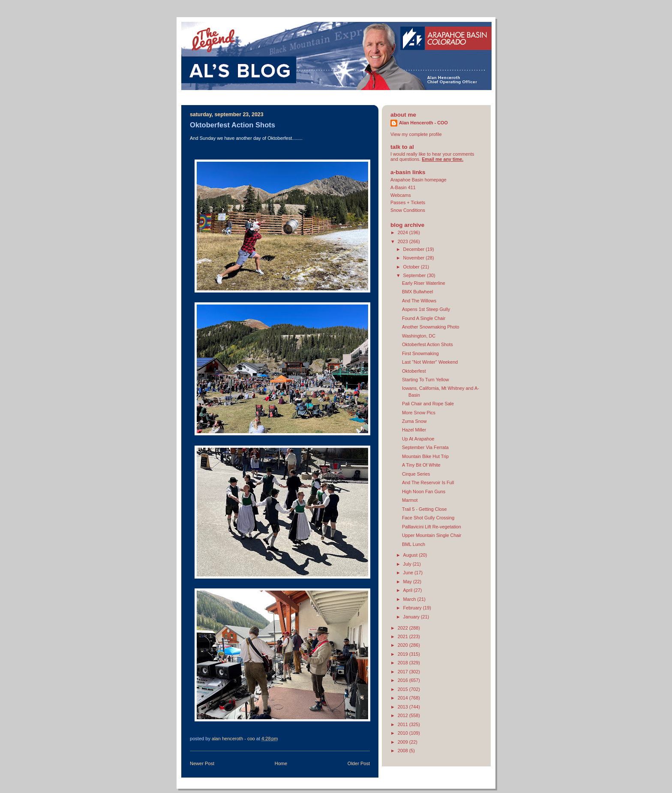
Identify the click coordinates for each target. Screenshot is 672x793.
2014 (403, 698)
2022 (403, 628)
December (415, 249)
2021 (403, 636)
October (412, 267)
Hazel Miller (414, 430)
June (409, 573)
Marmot (410, 500)
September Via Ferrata (425, 447)
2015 (403, 689)
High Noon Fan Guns (424, 491)
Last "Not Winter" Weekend (430, 362)
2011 (403, 724)
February (413, 608)
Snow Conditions (408, 210)
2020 (403, 645)
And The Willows (419, 301)
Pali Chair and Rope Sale (428, 404)
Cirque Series (416, 474)
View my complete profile (416, 134)
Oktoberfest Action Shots (427, 344)
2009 (403, 742)
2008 (403, 751)
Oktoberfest (414, 371)
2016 (403, 680)
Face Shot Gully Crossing (428, 518)
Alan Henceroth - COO (423, 123)
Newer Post (202, 763)
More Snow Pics (419, 413)
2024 (403, 232)
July (408, 564)
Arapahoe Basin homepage (418, 180)
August (411, 555)
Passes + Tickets (408, 202)
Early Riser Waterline (424, 283)
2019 (403, 654)
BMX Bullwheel (418, 292)
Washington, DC (419, 336)
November (415, 258)
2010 (403, 733)
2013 (403, 707)
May (408, 582)
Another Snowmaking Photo (431, 327)
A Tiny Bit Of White (421, 465)
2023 (403, 241)
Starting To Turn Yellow (425, 380)
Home (281, 763)
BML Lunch (414, 544)
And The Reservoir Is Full (428, 482)
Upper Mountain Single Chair (432, 535)
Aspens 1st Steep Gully (426, 309)
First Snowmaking (420, 353)
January (412, 617)
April (409, 590)
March (410, 599)
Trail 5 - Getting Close (424, 509)
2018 (403, 663)
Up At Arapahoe (418, 439)
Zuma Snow (414, 421)
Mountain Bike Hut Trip (425, 456)
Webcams (401, 195)
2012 (403, 715)
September (415, 275)
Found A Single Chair (424, 318)
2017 (403, 672)
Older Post (359, 763)
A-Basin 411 (403, 187)
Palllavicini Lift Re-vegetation (432, 527)
